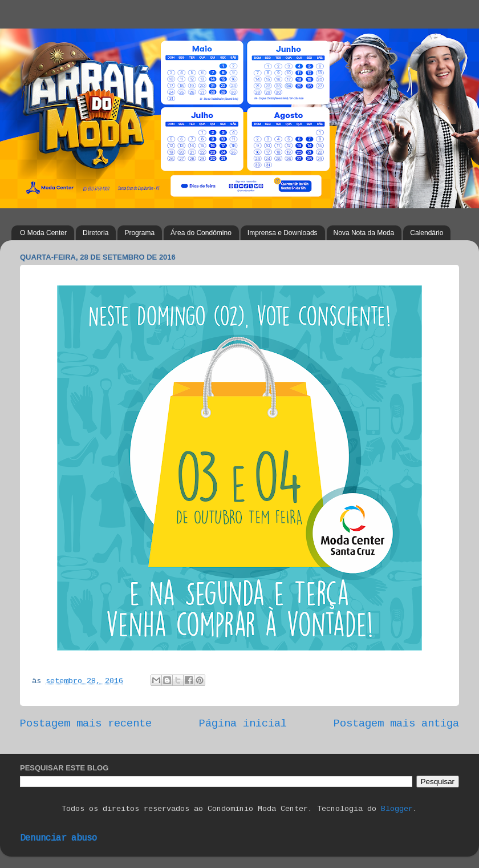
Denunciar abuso (58, 839)
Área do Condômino (201, 233)
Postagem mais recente (86, 724)
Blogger (397, 810)
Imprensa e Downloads (283, 233)
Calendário (427, 233)
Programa (139, 233)
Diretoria (96, 233)
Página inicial (243, 724)
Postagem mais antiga (396, 724)
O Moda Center (43, 233)
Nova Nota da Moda (364, 233)
